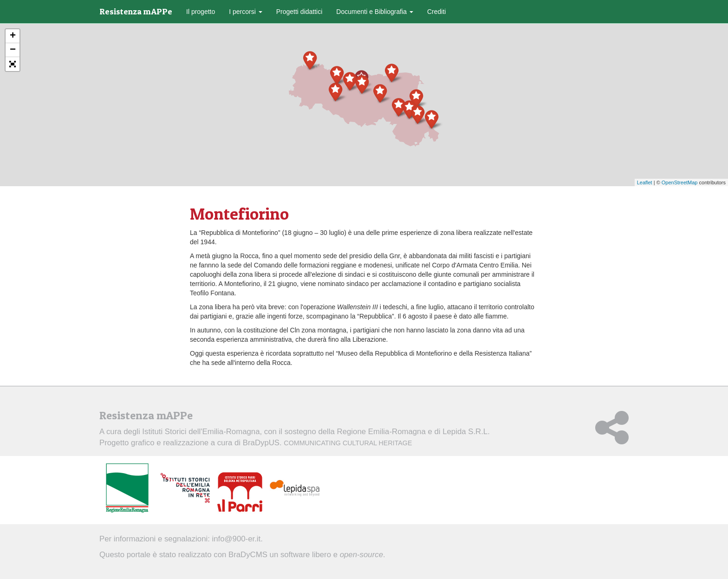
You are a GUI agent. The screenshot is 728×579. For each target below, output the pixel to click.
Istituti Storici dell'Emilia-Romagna (201, 432)
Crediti (436, 12)
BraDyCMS (248, 555)
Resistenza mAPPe (136, 11)
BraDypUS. (328, 443)
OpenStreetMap (680, 182)
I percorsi (245, 12)
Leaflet (645, 182)
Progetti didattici (299, 12)
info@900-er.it (237, 539)
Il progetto (201, 12)
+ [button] (13, 36)
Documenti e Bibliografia (375, 12)
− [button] (13, 50)
